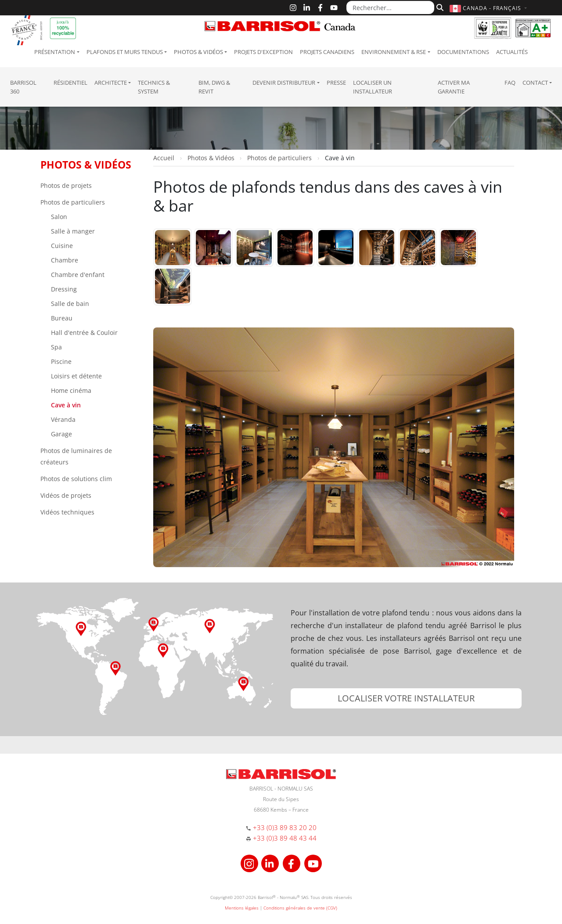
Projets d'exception (263, 52)
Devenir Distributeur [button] (284, 83)
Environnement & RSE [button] (394, 52)
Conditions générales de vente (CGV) (300, 908)
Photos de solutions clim (76, 479)
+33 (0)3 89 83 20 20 (285, 827)
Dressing (63, 289)
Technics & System (154, 87)
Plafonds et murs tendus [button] (125, 52)
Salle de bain (69, 304)
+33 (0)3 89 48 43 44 (285, 838)
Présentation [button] (55, 52)
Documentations (463, 52)
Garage (61, 434)
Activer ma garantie (454, 87)
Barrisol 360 (23, 87)
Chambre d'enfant (77, 275)
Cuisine (61, 246)
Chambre (64, 260)
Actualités (512, 52)
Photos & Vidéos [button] (198, 52)
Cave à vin (65, 405)
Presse (336, 83)
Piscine (60, 361)
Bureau (61, 318)
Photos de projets (66, 185)
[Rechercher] (439, 7)
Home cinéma (70, 390)
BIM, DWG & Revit (214, 87)
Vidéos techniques (67, 512)
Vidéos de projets (66, 495)
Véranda (62, 419)
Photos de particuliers (73, 202)
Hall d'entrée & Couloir (83, 333)
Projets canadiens (327, 52)
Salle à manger (72, 231)
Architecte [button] (111, 83)
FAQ (510, 83)
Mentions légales (242, 908)
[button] (489, 8)
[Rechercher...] (390, 7)
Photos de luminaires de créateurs (76, 456)
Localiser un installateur (373, 87)
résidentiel (70, 83)
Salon (58, 217)
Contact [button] (535, 83)
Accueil (164, 158)
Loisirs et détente (76, 376)
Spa (56, 347)
